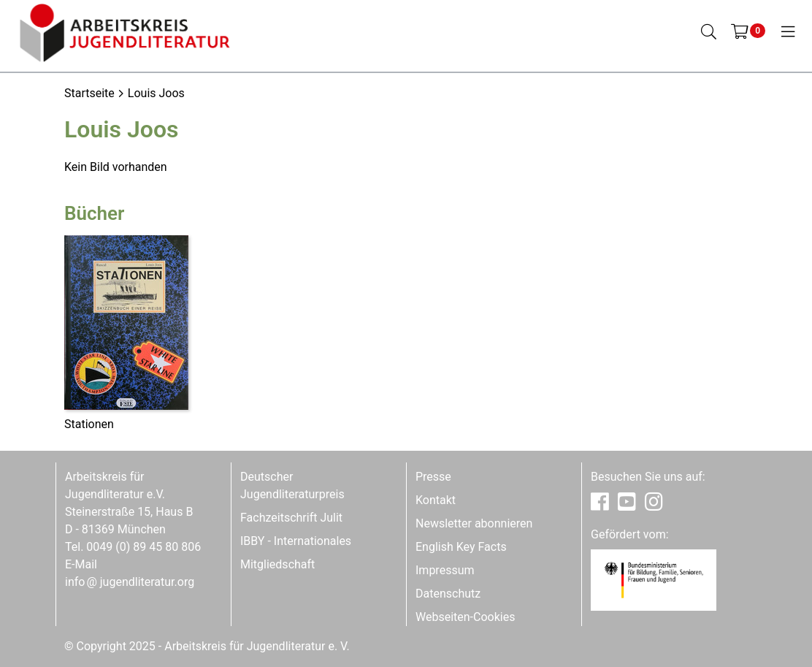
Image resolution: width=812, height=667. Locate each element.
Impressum (445, 570)
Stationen (89, 424)
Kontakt (436, 500)
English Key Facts (461, 547)
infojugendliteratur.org (130, 582)
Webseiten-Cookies (465, 617)
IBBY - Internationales (296, 541)
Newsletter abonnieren (474, 523)
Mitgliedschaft (277, 564)
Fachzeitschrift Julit (291, 518)
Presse (433, 477)
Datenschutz (448, 594)
